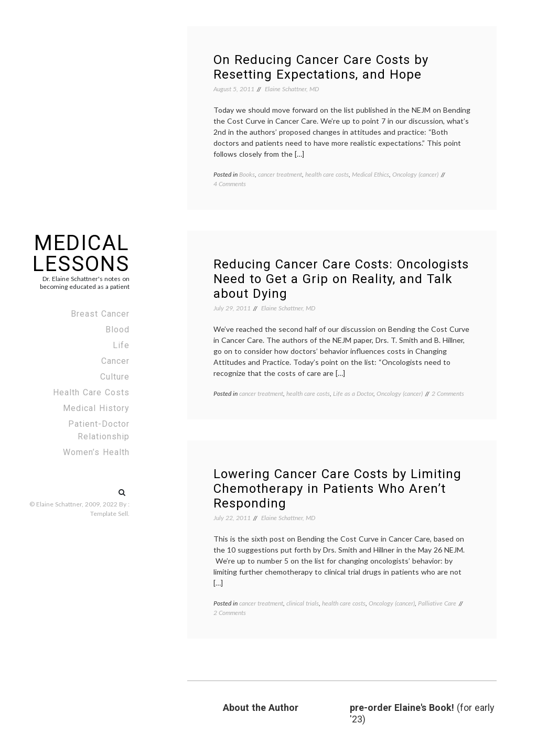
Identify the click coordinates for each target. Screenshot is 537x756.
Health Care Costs (91, 392)
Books (247, 174)
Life (121, 345)
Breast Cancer (100, 314)
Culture (115, 377)
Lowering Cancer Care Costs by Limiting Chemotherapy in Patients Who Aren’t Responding (337, 489)
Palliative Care (437, 603)
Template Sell (109, 514)
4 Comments (230, 184)
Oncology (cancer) (415, 174)
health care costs (327, 174)
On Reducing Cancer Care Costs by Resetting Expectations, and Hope (321, 67)
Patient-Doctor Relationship (99, 430)
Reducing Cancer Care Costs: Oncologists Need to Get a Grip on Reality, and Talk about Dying (341, 279)
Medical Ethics (370, 174)
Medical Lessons (81, 253)
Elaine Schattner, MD (292, 89)
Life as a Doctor (353, 393)
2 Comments (448, 393)
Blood (117, 330)
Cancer (115, 361)
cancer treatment (280, 174)
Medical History (96, 408)
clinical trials (303, 603)
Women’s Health (96, 452)
